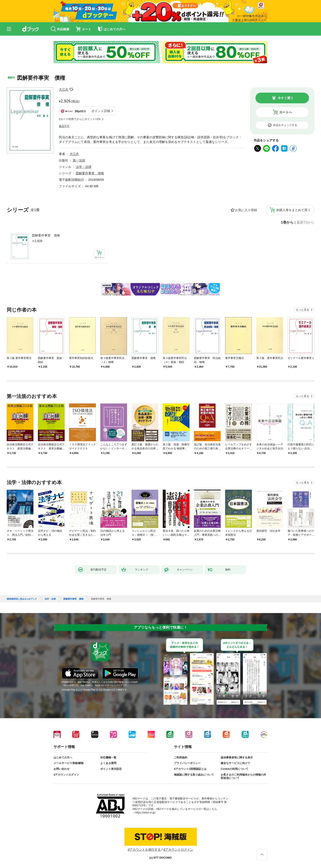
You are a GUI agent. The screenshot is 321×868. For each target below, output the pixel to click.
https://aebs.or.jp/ (145, 813)
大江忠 (64, 90)
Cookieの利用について (235, 769)
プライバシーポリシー (187, 763)
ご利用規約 (181, 758)
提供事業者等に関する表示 (237, 758)
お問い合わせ (62, 769)
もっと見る (302, 310)
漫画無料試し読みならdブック (22, 599)
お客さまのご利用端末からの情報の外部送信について (243, 776)
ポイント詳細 (101, 111)
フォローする (71, 90)
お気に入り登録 (246, 210)
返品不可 (64, 126)
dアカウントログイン (66, 775)
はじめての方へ (63, 758)
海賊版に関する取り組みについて (194, 775)
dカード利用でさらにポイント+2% (80, 119)
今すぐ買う (286, 98)
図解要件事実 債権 (46, 235)
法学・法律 (84, 167)
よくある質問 (108, 763)
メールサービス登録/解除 (69, 763)
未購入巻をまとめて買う (293, 210)
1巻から (287, 222)
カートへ (286, 112)
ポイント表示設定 (111, 769)
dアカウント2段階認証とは (190, 769)
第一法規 (79, 160)
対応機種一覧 (108, 758)
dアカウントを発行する (144, 850)
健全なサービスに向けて (235, 763)
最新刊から (305, 222)
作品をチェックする (285, 125)
